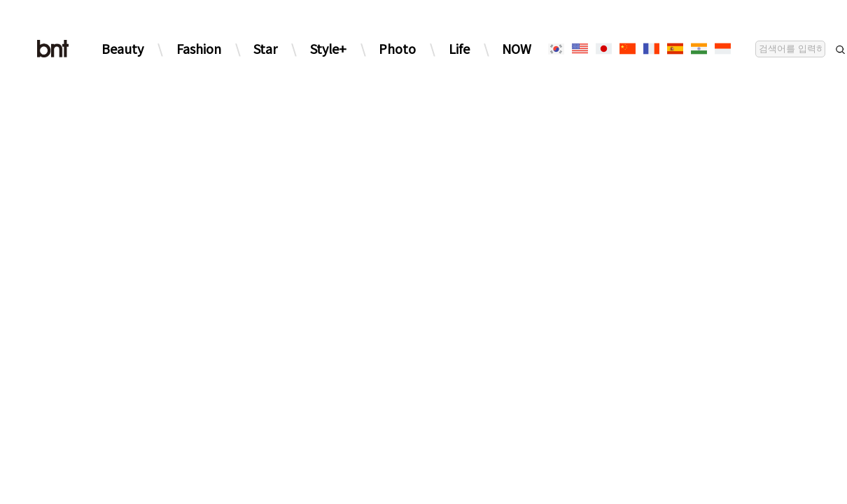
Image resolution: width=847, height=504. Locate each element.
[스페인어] (675, 49)
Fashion (199, 48)
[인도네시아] (722, 49)
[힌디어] (699, 49)
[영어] (580, 49)
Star (265, 48)
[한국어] (556, 49)
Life (459, 48)
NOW (517, 48)
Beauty (122, 48)
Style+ (328, 48)
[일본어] (603, 49)
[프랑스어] (651, 49)
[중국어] (627, 49)
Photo (397, 48)
